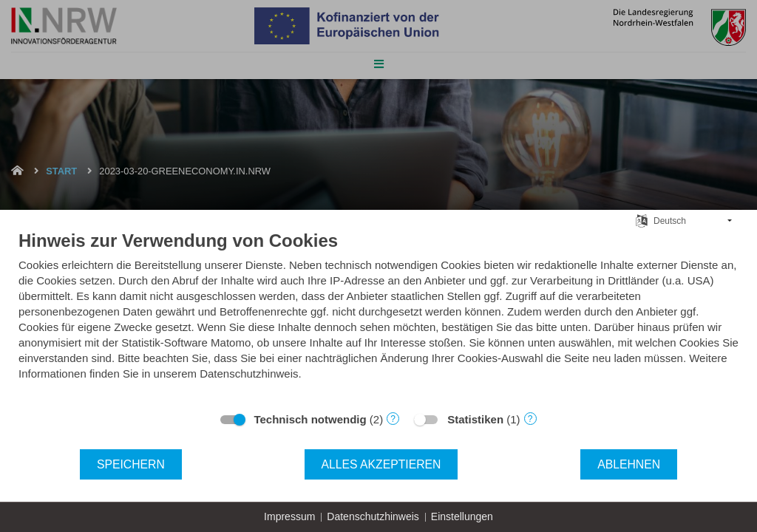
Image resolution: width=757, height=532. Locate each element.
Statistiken (475, 419)
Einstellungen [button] (462, 516)
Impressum (289, 516)
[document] (378, 316)
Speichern (131, 464)
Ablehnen (629, 464)
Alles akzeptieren (381, 464)
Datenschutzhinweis (373, 516)
